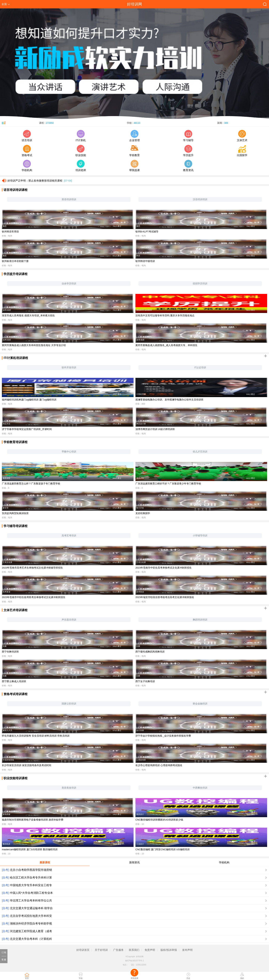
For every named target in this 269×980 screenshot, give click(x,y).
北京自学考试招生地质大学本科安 (31, 916)
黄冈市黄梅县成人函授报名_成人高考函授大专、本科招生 (166, 345)
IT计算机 (81, 136)
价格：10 (140, 824)
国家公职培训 (69, 704)
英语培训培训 (69, 199)
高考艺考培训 (69, 536)
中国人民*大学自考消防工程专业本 (31, 893)
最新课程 (45, 862)
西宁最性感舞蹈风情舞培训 (150, 652)
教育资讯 (188, 166)
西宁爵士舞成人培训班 (14, 681)
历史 (188, 978)
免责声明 (150, 950)
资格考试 (27, 151)
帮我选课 (134, 166)
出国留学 (242, 151)
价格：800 (140, 404)
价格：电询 (7, 236)
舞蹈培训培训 (200, 620)
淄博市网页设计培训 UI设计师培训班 (155, 429)
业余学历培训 (69, 284)
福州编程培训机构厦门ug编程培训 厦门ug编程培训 (29, 400)
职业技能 (81, 151)
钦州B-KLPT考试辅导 (147, 232)
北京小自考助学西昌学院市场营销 (31, 870)
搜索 (264, 5)
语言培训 (27, 136)
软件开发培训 (69, 367)
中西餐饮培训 (200, 788)
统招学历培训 (200, 284)
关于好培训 (101, 950)
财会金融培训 (200, 704)
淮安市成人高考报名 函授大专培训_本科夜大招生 (28, 315)
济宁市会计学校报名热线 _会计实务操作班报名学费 (163, 736)
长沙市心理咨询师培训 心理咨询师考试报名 (159, 765)
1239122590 (141, 965)
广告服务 (118, 950)
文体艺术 (242, 136)
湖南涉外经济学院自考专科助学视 (31, 923)
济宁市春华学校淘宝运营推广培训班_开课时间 (27, 429)
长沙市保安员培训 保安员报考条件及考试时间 (27, 765)
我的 (242, 978)
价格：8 (6, 488)
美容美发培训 (69, 788)
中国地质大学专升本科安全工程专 (31, 885)
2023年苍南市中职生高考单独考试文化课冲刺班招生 (164, 568)
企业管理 (134, 136)
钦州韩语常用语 (10, 232)
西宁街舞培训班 (10, 652)
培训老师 (81, 166)
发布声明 (187, 950)
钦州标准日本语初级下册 (15, 261)
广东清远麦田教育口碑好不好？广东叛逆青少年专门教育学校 (168, 484)
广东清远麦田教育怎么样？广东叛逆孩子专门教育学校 (31, 484)
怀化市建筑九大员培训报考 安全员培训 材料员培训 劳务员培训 (36, 736)
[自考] (5, 870)
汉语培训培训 (200, 199)
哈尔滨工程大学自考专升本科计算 (31, 877)
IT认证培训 (200, 367)
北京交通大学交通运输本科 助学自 (31, 908)
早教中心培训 (69, 452)
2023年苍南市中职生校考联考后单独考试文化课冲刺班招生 (34, 597)
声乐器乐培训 (69, 620)
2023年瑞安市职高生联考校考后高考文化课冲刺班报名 (165, 597)
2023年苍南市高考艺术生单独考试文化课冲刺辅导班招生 (32, 568)
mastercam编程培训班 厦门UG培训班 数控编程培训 (30, 849)
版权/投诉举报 (169, 950)
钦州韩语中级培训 (145, 261)
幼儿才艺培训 (200, 452)
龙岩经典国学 (143, 513)
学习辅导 (188, 136)
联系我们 (134, 950)
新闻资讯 (134, 862)
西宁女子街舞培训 (145, 681)
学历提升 (188, 151)
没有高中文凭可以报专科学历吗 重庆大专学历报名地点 (165, 315)
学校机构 (27, 166)
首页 (27, 978)
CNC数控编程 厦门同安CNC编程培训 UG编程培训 (163, 849)
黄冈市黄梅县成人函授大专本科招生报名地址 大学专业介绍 (34, 345)
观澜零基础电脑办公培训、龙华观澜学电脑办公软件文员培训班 (169, 400)
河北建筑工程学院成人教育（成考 (31, 931)
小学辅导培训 (200, 536)
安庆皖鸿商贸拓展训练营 (15, 513)
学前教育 (134, 151)
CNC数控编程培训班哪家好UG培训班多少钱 (159, 820)
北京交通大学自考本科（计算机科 (31, 939)
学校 (81, 978)
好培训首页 (83, 950)
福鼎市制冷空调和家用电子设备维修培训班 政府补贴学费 (33, 820)
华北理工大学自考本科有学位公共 (31, 900)
